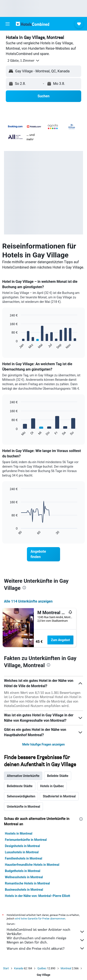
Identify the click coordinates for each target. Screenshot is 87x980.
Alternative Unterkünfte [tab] (23, 776)
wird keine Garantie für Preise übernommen (40, 918)
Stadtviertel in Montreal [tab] (59, 796)
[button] (8, 24)
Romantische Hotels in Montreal (27, 883)
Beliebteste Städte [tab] (20, 786)
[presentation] (24, 588)
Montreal (66, 968)
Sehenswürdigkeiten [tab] (21, 796)
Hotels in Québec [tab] (52, 786)
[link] (43, 554)
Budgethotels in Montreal (23, 871)
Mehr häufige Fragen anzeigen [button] (43, 744)
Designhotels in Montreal (22, 846)
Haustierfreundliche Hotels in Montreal (32, 865)
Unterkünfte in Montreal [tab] (23, 807)
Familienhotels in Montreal (24, 858)
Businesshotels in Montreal (24, 890)
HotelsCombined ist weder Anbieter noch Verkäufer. (46, 932)
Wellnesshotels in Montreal (24, 877)
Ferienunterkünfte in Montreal (26, 840)
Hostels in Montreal (19, 833)
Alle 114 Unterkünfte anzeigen (28, 601)
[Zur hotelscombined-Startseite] (32, 24)
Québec (42, 968)
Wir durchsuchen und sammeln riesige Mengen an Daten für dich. (46, 940)
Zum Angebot (60, 640)
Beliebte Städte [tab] (58, 776)
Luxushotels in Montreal (22, 852)
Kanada (19, 968)
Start (6, 968)
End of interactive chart (8, 346)
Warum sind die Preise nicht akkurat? (46, 948)
